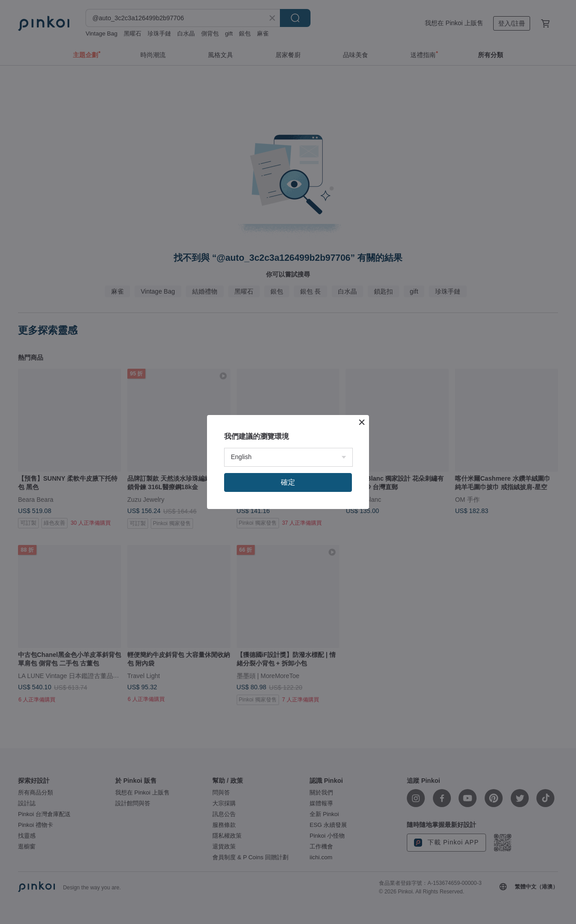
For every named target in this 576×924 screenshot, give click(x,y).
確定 (288, 482)
